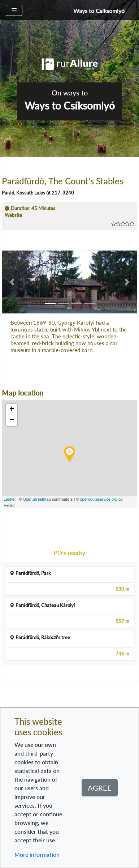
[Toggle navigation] (14, 10)
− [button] (12, 420)
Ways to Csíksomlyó (99, 11)
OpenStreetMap (37, 499)
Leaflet (10, 499)
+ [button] (12, 410)
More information (37, 854)
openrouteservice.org (99, 499)
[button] (12, 282)
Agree (100, 788)
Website (13, 215)
